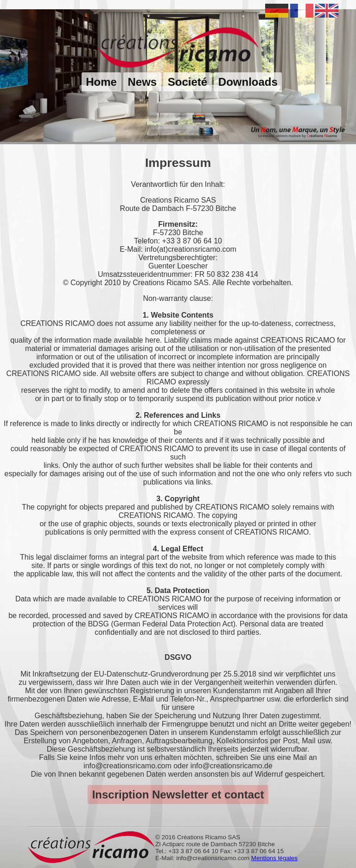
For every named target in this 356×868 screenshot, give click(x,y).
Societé (188, 82)
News (142, 82)
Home (101, 82)
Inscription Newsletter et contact (178, 795)
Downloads (248, 82)
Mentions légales (274, 858)
